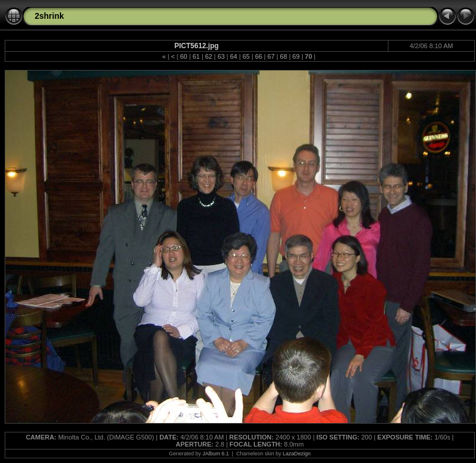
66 (259, 56)
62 (209, 56)
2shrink (49, 16)
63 (221, 56)
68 (283, 56)
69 (296, 56)
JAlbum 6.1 (216, 454)
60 (183, 56)
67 (271, 56)
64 (233, 56)
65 (246, 56)
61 (196, 56)
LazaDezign (297, 454)
